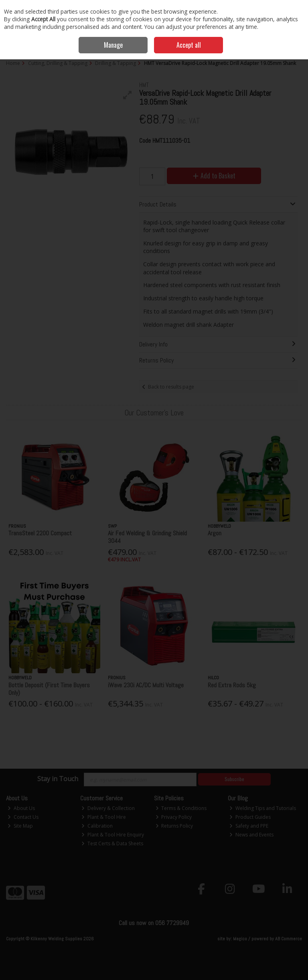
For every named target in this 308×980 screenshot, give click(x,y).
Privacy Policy (174, 817)
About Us (21, 808)
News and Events (251, 835)
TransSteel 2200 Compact (40, 533)
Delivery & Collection (108, 808)
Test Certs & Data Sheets (112, 843)
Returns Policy (174, 826)
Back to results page (171, 387)
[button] (128, 95)
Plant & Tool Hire (104, 817)
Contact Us (23, 817)
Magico (240, 939)
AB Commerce (289, 939)
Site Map (20, 826)
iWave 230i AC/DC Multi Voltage (146, 685)
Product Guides (250, 817)
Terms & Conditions (181, 808)
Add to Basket (214, 176)
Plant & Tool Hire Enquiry (113, 835)
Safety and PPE (249, 826)
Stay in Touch (58, 779)
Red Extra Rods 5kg (232, 685)
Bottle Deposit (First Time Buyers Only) (49, 689)
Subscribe (234, 779)
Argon (215, 533)
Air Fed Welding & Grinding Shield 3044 (147, 537)
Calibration (97, 826)
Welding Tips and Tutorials (263, 808)
